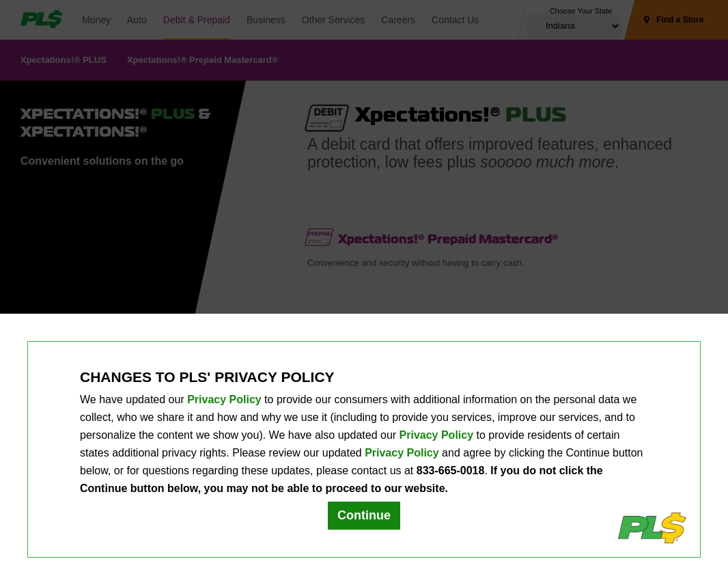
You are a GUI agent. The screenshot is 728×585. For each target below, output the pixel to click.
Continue (364, 515)
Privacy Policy (224, 399)
